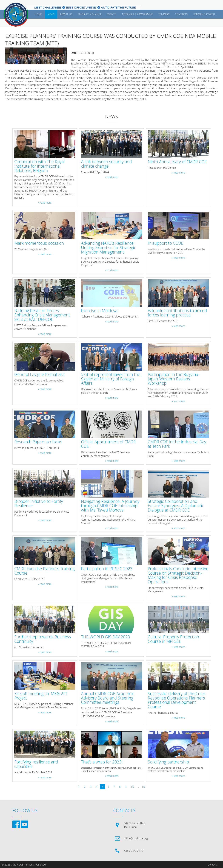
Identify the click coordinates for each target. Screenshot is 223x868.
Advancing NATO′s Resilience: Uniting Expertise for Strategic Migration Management (108, 248)
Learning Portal (204, 14)
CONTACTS (181, 14)
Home (38, 14)
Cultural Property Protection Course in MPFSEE (173, 639)
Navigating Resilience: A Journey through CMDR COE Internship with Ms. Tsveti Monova (110, 506)
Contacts (213, 865)
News (51, 14)
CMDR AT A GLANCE (90, 14)
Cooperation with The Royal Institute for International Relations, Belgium (39, 166)
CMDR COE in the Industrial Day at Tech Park (177, 444)
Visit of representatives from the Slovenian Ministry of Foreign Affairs (111, 379)
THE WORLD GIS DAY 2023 (105, 637)
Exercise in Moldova (99, 311)
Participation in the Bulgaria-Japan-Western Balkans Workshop (174, 379)
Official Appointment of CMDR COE (108, 444)
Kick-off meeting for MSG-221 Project (41, 696)
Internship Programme (137, 14)
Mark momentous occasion (39, 243)
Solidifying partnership (168, 762)
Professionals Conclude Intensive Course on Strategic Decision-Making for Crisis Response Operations (178, 575)
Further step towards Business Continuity (43, 639)
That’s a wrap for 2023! (102, 762)
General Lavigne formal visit (40, 375)
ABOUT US (66, 14)
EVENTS (111, 14)
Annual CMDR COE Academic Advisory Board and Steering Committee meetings (108, 698)
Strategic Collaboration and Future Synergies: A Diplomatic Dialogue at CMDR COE (176, 506)
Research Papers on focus (38, 442)
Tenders (164, 14)
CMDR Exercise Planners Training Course (45, 571)
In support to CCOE (166, 243)
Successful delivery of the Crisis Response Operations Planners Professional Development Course (177, 700)
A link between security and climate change (106, 164)
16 (143, 787)
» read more (45, 203)
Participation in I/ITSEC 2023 (107, 569)
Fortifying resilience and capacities (36, 764)
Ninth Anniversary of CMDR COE (177, 162)
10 (132, 787)
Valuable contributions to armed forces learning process (177, 313)
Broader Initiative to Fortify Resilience (39, 504)
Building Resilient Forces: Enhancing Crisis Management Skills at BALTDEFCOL (42, 315)
